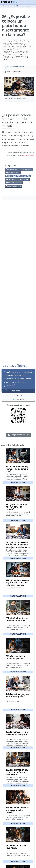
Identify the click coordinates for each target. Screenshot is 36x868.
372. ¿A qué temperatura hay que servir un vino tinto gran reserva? (18, 583)
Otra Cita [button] (18, 395)
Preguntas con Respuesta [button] (18, 435)
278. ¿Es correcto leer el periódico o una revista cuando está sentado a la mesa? (18, 546)
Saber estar (13, 179)
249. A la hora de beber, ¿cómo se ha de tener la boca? (17, 469)
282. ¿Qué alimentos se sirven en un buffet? (17, 619)
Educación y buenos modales (20, 169)
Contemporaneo (15, 183)
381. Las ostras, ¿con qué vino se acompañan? (18, 695)
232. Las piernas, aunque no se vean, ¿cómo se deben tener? (18, 772)
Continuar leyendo (18, 482)
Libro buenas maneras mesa (19, 176)
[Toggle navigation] (32, 2)
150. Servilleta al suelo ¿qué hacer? (16, 847)
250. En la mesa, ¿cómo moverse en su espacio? (17, 733)
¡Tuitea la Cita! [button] (18, 399)
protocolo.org (14, 186)
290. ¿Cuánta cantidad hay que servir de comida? (16, 507)
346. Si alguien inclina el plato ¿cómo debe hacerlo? (17, 810)
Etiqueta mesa (14, 173)
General (25, 179)
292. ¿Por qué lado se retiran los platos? (16, 657)
